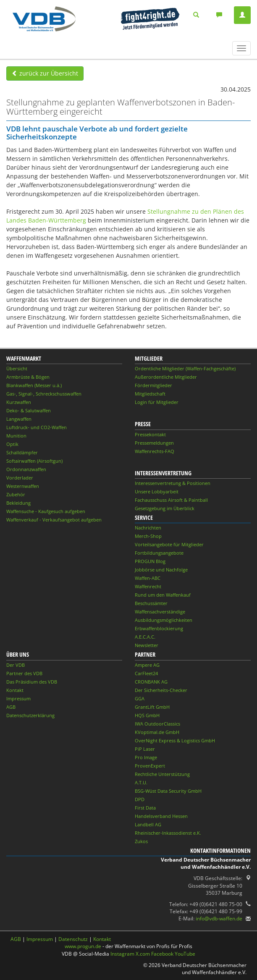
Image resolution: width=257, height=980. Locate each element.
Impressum (18, 698)
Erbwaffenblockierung (159, 628)
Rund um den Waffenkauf (163, 595)
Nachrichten (148, 528)
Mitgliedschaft (150, 394)
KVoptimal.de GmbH (157, 732)
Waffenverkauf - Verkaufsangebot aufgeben (54, 520)
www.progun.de (83, 946)
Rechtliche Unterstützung (162, 774)
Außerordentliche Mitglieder (166, 377)
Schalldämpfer (22, 452)
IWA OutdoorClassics (157, 724)
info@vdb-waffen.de (219, 918)
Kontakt (15, 690)
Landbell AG (148, 824)
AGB (11, 707)
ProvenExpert (150, 766)
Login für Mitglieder (157, 402)
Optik (12, 444)
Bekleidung (18, 503)
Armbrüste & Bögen (28, 377)
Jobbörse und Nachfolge (161, 570)
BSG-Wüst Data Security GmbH (168, 791)
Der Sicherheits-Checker (161, 690)
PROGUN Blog (150, 561)
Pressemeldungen (154, 443)
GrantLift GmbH (152, 707)
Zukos (141, 841)
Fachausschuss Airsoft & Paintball (171, 500)
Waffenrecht (148, 586)
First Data (145, 808)
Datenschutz (73, 939)
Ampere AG (147, 665)
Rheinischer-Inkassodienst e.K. (168, 833)
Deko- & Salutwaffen (29, 410)
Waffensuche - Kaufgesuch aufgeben (46, 511)
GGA (140, 698)
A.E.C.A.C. (145, 637)
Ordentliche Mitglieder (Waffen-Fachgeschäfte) (185, 368)
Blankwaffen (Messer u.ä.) (34, 385)
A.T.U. (141, 782)
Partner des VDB (24, 673)
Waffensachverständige (160, 612)
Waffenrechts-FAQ (155, 451)
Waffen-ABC (148, 578)
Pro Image (146, 757)
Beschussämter (151, 603)
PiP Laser (145, 749)
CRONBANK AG (151, 682)
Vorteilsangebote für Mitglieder (169, 544)
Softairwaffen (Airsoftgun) (34, 461)
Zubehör (16, 494)
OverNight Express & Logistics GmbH (175, 740)
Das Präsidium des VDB (32, 682)
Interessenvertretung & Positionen (173, 483)
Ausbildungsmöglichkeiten (164, 620)
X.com (143, 954)
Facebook (162, 954)
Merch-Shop (148, 536)
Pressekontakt (150, 434)
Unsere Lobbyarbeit (157, 491)
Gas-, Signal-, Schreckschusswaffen (44, 394)
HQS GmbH (147, 715)
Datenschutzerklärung (30, 715)
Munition (16, 436)
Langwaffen (19, 419)
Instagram (122, 954)
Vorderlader (20, 478)
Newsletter (147, 645)
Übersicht (17, 368)
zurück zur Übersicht (45, 73)
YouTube (185, 954)
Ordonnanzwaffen (26, 469)
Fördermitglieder (153, 385)
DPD (140, 799)
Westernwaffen (23, 486)
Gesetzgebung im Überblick (165, 508)
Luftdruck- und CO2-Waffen (37, 427)
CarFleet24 (146, 673)
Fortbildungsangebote (159, 553)
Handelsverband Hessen (161, 816)
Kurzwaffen (19, 402)
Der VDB (16, 665)
